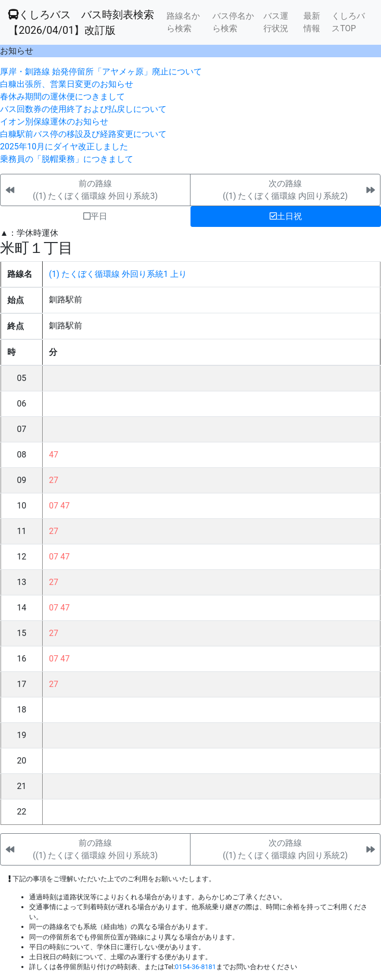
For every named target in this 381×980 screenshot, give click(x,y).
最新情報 (312, 22)
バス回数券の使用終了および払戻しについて (83, 109)
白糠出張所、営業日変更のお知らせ (67, 84)
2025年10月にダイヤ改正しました (64, 147)
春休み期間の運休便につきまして (62, 97)
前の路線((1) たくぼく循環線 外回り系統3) (95, 190)
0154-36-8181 (195, 967)
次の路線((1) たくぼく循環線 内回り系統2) (285, 190)
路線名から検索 (183, 22)
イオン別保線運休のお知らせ (54, 122)
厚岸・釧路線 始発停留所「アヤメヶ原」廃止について (101, 72)
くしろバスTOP (348, 22)
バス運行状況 (276, 22)
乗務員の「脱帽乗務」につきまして (67, 159)
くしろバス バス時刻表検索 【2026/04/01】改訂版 (81, 22)
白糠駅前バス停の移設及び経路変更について (83, 134)
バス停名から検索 (233, 22)
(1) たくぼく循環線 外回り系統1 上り (118, 274)
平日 (95, 216)
